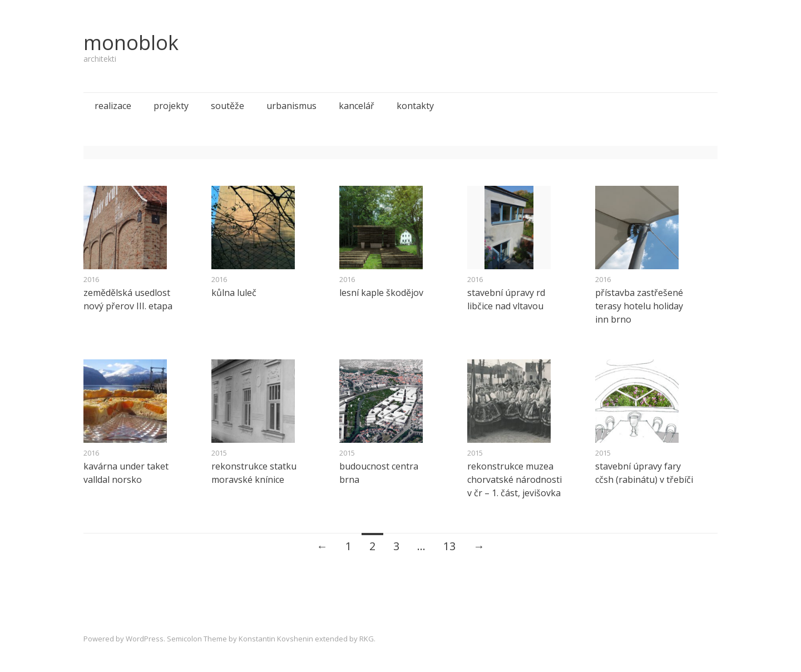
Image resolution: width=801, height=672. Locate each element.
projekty (171, 106)
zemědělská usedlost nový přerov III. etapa (128, 299)
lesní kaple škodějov (381, 293)
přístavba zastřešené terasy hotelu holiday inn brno (639, 306)
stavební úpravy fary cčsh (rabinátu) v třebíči (644, 473)
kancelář (357, 106)
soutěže (228, 106)
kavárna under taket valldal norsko (126, 473)
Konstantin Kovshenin (276, 639)
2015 (219, 453)
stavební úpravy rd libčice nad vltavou (506, 299)
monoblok (131, 43)
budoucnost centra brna (379, 473)
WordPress (145, 639)
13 (449, 546)
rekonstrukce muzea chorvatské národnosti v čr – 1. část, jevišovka (515, 480)
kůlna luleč (234, 293)
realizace (113, 106)
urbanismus (291, 106)
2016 (91, 279)
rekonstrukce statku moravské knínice (254, 473)
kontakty (415, 106)
